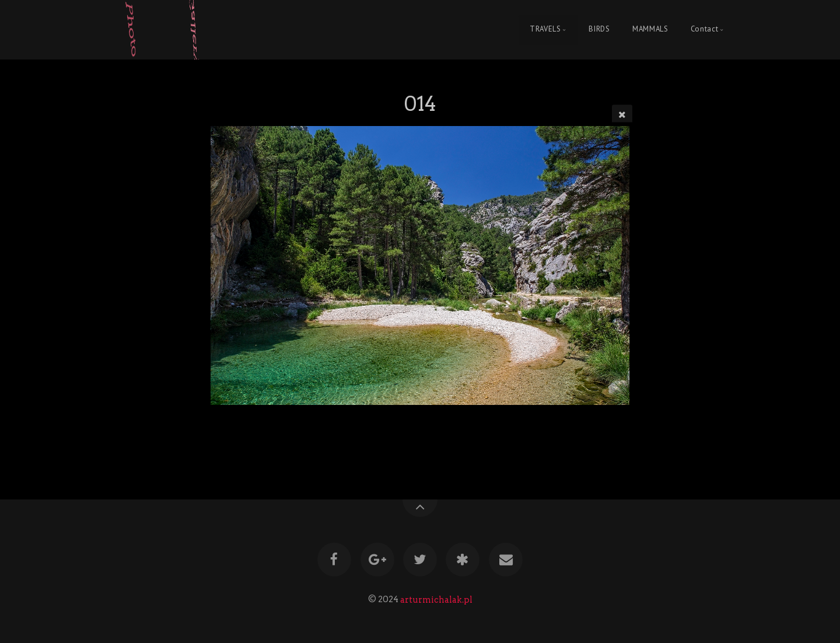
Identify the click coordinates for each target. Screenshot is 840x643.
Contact (704, 29)
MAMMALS (650, 29)
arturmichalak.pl (436, 599)
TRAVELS (545, 29)
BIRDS (599, 29)
